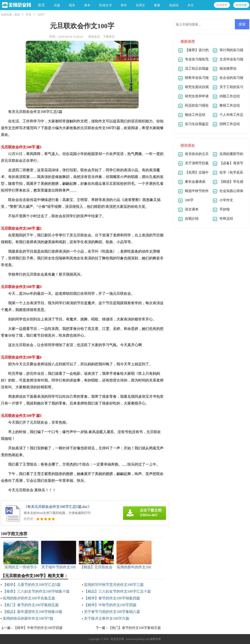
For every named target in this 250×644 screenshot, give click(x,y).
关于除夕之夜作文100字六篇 (107, 618)
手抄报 (225, 209)
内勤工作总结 (230, 96)
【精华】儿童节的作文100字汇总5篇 (32, 585)
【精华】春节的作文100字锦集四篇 (112, 598)
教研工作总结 (230, 105)
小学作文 (226, 200)
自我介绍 (192, 219)
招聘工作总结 (230, 124)
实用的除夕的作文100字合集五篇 (29, 598)
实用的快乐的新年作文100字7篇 (28, 618)
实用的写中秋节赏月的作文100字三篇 (114, 585)
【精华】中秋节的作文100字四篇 (110, 605)
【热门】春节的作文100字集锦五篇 (31, 605)
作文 (29, 15)
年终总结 (226, 219)
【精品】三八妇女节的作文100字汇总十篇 (117, 591)
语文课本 (192, 209)
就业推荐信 (228, 69)
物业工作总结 (195, 115)
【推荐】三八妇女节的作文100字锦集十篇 (36, 591)
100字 (41, 15)
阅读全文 (94, 37)
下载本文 (109, 37)
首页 (41, 5)
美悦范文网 (117, 639)
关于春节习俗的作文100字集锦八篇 (112, 612)
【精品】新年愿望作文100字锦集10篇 (33, 612)
